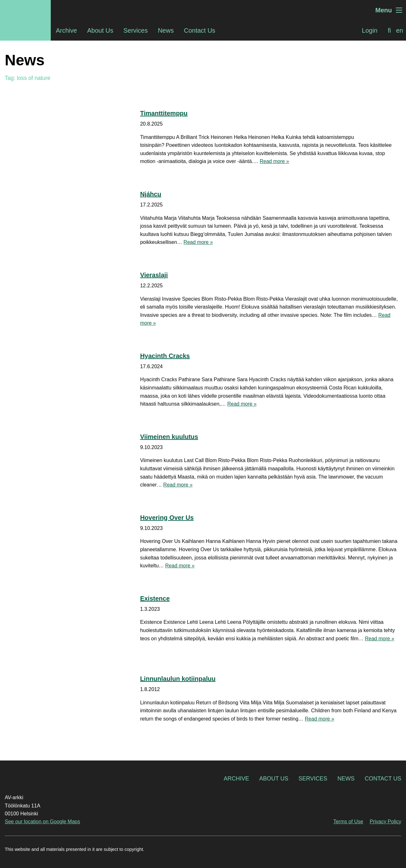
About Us (100, 30)
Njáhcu (151, 194)
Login (370, 30)
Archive (66, 30)
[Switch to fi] (390, 30)
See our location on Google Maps (42, 822)
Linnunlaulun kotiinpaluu (178, 679)
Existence (155, 598)
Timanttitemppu (164, 113)
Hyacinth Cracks (165, 356)
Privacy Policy (385, 822)
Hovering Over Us (167, 518)
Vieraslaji (154, 275)
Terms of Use (348, 822)
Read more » (275, 161)
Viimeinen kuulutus (169, 437)
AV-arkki (25, 10)
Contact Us (200, 30)
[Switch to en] (400, 30)
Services (136, 30)
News (166, 30)
